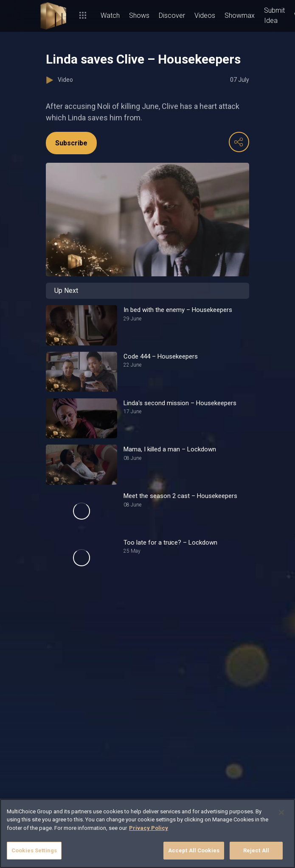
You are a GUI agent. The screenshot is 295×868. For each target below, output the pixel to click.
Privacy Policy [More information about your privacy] (149, 828)
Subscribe (71, 143)
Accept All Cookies (194, 850)
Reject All (256, 850)
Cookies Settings (34, 850)
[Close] (281, 812)
